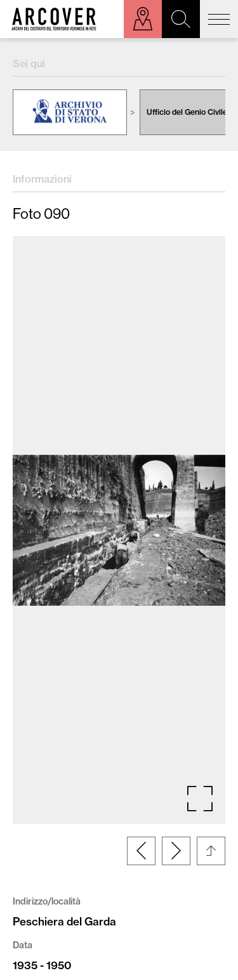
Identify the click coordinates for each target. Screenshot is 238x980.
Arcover (54, 19)
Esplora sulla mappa (143, 19)
